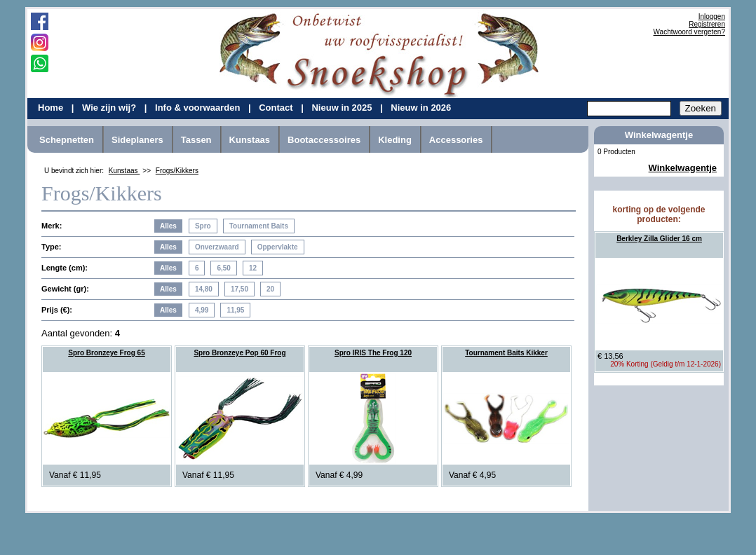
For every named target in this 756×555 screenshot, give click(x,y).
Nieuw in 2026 (421, 108)
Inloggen (712, 16)
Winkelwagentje (683, 168)
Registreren (707, 24)
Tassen (196, 140)
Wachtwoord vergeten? (689, 32)
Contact (277, 108)
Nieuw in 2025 (343, 108)
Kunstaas (250, 140)
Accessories (456, 140)
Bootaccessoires (324, 140)
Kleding (395, 140)
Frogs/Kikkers (177, 171)
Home (52, 108)
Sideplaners (137, 140)
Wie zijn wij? (110, 108)
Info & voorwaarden (199, 108)
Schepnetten (67, 140)
